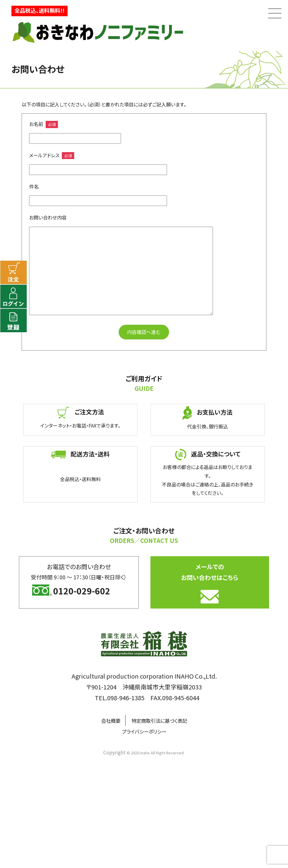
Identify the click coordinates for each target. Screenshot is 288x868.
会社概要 (104, 720)
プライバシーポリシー (144, 731)
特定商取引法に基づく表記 (162, 720)
